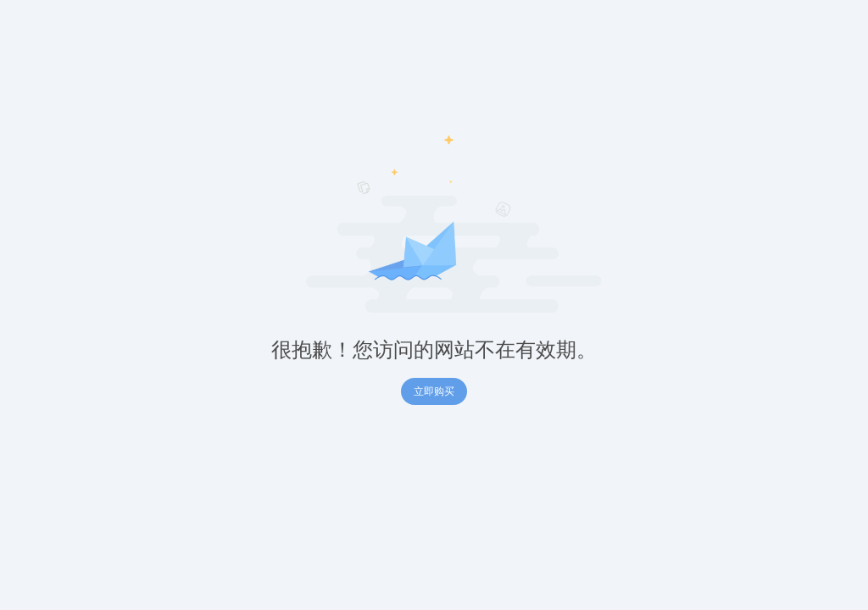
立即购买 (434, 391)
